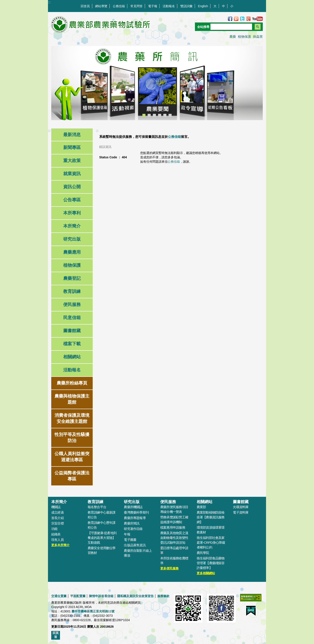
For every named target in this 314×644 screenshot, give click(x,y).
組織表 (56, 534)
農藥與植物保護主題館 (72, 399)
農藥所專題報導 (135, 518)
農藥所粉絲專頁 (72, 383)
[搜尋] (231, 27)
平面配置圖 (78, 596)
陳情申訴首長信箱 (101, 596)
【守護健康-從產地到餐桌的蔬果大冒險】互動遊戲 (102, 538)
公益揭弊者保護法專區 (72, 476)
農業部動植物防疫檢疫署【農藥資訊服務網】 (211, 517)
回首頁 (85, 6)
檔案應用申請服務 (173, 527)
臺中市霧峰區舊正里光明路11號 (93, 611)
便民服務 (72, 304)
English (203, 6)
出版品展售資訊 (135, 545)
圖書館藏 (72, 331)
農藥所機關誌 (133, 507)
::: (49, 2)
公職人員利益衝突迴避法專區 (72, 457)
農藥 (233, 37)
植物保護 (244, 37)
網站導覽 (101, 6)
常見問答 (137, 6)
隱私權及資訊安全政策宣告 (135, 596)
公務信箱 (119, 6)
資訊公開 (72, 187)
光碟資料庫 (241, 507)
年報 (127, 534)
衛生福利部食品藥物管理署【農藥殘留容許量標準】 (211, 563)
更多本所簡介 (60, 545)
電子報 (153, 6)
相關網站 (72, 357)
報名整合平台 (97, 507)
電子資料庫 (241, 512)
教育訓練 (72, 291)
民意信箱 (72, 318)
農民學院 (203, 553)
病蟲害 (258, 37)
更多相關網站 (206, 573)
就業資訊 (72, 174)
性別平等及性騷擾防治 (72, 437)
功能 (54, 529)
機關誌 (56, 507)
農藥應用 (72, 252)
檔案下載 (72, 344)
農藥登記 (72, 278)
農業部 (201, 507)
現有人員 (57, 540)
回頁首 (56, 635)
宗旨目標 (57, 523)
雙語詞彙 (186, 6)
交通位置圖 (59, 596)
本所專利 (72, 213)
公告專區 (72, 200)
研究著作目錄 (133, 529)
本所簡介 (72, 226)
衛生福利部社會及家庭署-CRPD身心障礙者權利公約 (211, 542)
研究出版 (72, 239)
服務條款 (163, 596)
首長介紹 (57, 518)
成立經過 (57, 512)
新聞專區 (72, 147)
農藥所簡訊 (132, 523)
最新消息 (72, 135)
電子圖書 (130, 540)
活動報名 (169, 6)
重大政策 (72, 161)
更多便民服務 (169, 568)
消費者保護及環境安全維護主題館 (72, 418)
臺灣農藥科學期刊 (136, 512)
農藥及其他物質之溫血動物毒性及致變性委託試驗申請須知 (174, 538)
